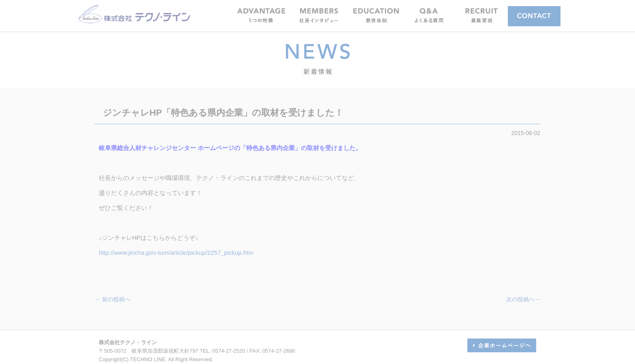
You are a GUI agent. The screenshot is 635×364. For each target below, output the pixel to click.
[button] (319, 15)
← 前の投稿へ (113, 299)
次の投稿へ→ (523, 299)
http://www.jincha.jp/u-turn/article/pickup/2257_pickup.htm (176, 253)
